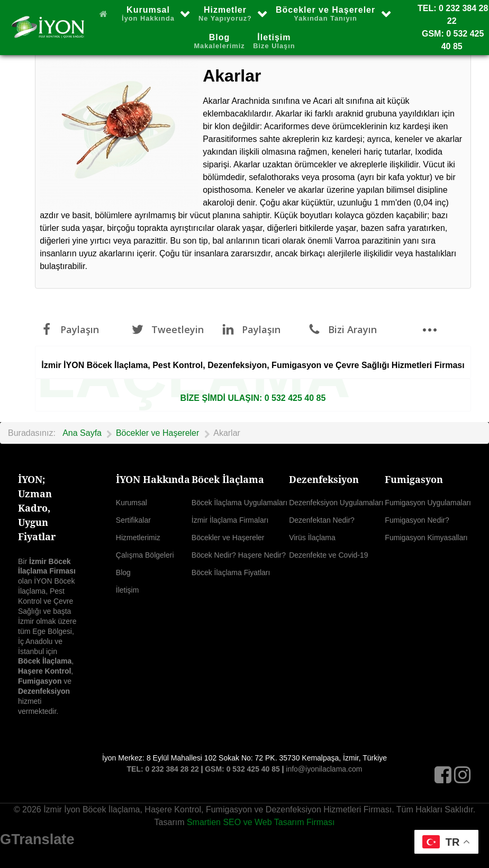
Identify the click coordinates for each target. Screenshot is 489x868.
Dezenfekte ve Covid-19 (328, 555)
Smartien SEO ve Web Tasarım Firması (261, 822)
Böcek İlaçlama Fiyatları (231, 572)
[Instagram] (463, 778)
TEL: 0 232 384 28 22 (163, 769)
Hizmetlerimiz (138, 538)
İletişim (128, 590)
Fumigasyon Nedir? (417, 520)
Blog (123, 572)
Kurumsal (132, 503)
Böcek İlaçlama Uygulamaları (239, 503)
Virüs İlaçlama (312, 538)
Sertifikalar (133, 520)
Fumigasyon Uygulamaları (428, 503)
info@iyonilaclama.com (324, 769)
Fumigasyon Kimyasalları (426, 538)
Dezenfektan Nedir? (322, 520)
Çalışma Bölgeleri (145, 555)
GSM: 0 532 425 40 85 (242, 769)
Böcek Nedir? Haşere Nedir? (239, 555)
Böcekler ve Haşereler (228, 538)
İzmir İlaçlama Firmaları (230, 520)
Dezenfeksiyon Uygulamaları (336, 503)
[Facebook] (444, 778)
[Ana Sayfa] (106, 14)
